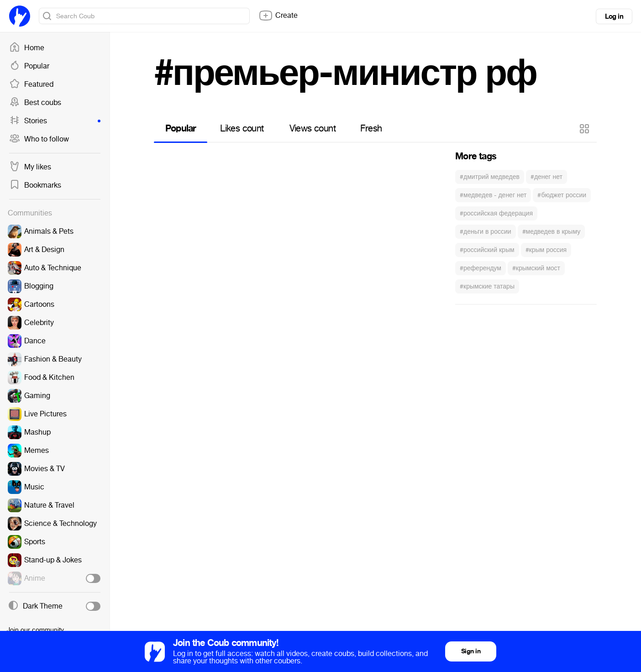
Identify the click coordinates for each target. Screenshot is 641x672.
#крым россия (546, 250)
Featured (31, 84)
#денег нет (546, 177)
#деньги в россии (486, 232)
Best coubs (35, 103)
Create (278, 16)
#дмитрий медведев (490, 177)
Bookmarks (35, 185)
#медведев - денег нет (493, 195)
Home (27, 48)
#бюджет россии (562, 195)
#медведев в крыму (552, 232)
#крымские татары (487, 286)
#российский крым (487, 250)
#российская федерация (496, 213)
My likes (30, 167)
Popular (29, 66)
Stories (55, 121)
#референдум (481, 268)
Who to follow (39, 139)
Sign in (471, 651)
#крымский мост (536, 268)
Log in (614, 16)
